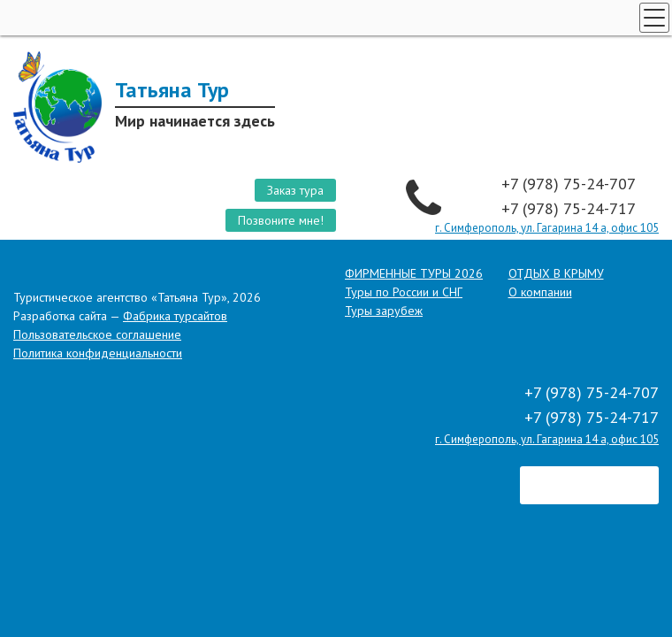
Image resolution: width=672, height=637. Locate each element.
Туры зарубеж (384, 311)
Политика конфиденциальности (98, 353)
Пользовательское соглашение (97, 334)
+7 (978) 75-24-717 (570, 208)
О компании (540, 292)
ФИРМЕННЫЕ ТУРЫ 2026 (414, 273)
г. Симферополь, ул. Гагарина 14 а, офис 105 (547, 228)
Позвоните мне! (281, 220)
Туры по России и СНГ (404, 292)
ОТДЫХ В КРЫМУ (556, 273)
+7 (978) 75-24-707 (570, 184)
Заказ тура (295, 190)
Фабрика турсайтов (175, 316)
